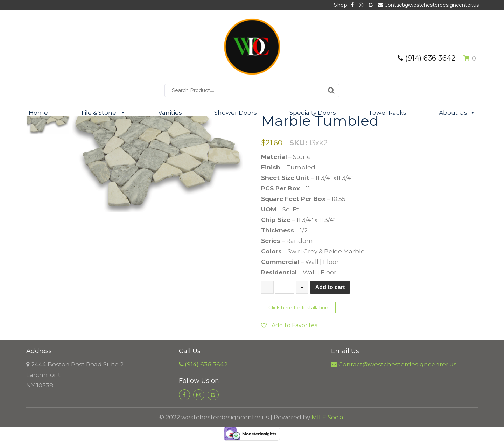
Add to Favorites (289, 325)
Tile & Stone (103, 113)
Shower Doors (236, 113)
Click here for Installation (298, 308)
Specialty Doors (313, 113)
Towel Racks (387, 113)
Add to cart (330, 287)
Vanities (170, 113)
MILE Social (328, 417)
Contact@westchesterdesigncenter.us (428, 5)
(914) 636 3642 (427, 58)
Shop (341, 5)
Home (38, 113)
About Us (457, 113)
